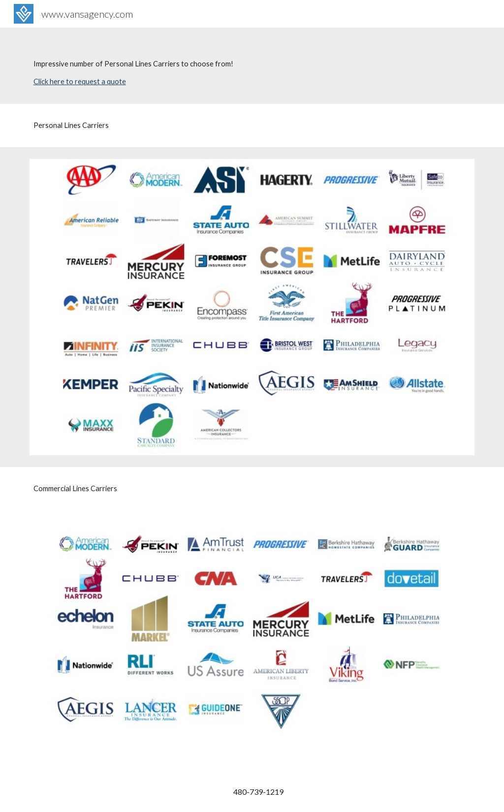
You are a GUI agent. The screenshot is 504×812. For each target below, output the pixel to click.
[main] (252, 66)
